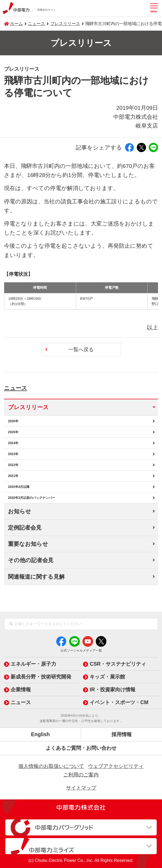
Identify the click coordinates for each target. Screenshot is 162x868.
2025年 (13, 432)
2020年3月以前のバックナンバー (32, 498)
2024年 (13, 443)
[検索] (11, 624)
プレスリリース (65, 23)
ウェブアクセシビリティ (116, 766)
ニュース (21, 387)
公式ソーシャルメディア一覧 (81, 650)
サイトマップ (81, 788)
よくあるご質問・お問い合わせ (81, 748)
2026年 (13, 421)
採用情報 (122, 734)
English (40, 734)
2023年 (13, 454)
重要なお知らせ (28, 544)
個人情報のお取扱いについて (51, 766)
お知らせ (20, 511)
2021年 (13, 476)
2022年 (13, 465)
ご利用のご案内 (81, 775)
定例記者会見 (25, 528)
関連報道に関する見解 (36, 577)
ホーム (16, 23)
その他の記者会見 (31, 560)
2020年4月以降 (19, 487)
